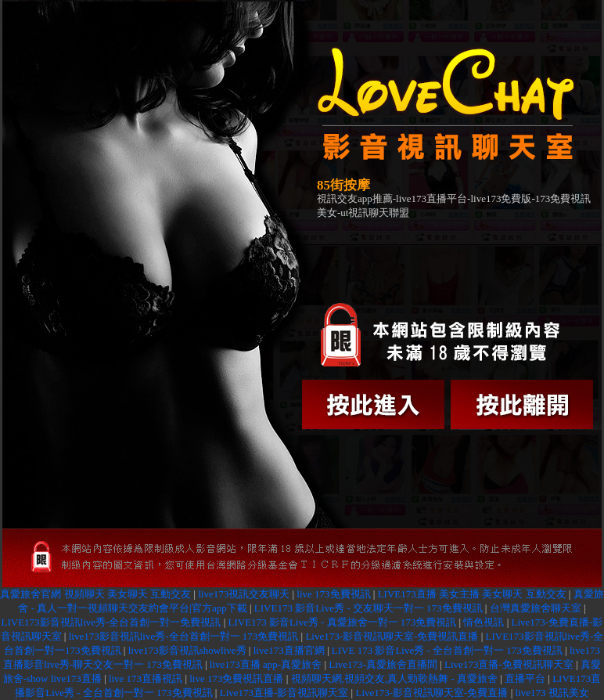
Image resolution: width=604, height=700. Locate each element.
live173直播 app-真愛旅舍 (266, 664)
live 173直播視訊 (146, 678)
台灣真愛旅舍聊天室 (536, 608)
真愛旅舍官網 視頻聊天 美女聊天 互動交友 (95, 594)
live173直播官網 (289, 650)
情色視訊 (484, 622)
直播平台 (525, 678)
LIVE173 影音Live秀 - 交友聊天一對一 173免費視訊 (369, 608)
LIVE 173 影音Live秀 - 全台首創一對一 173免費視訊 (447, 650)
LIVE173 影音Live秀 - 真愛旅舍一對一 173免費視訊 (343, 622)
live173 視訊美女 (552, 693)
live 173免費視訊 (333, 594)
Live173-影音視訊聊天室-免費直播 (431, 693)
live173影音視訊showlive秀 (187, 650)
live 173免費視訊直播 (236, 678)
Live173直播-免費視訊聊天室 (509, 664)
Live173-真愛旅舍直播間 (383, 664)
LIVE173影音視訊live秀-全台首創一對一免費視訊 (111, 622)
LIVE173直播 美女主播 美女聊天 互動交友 (472, 594)
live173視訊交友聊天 (244, 594)
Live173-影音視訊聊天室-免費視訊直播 (392, 636)
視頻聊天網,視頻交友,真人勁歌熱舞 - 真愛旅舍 (394, 678)
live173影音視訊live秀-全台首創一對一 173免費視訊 (184, 636)
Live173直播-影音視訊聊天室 (284, 693)
